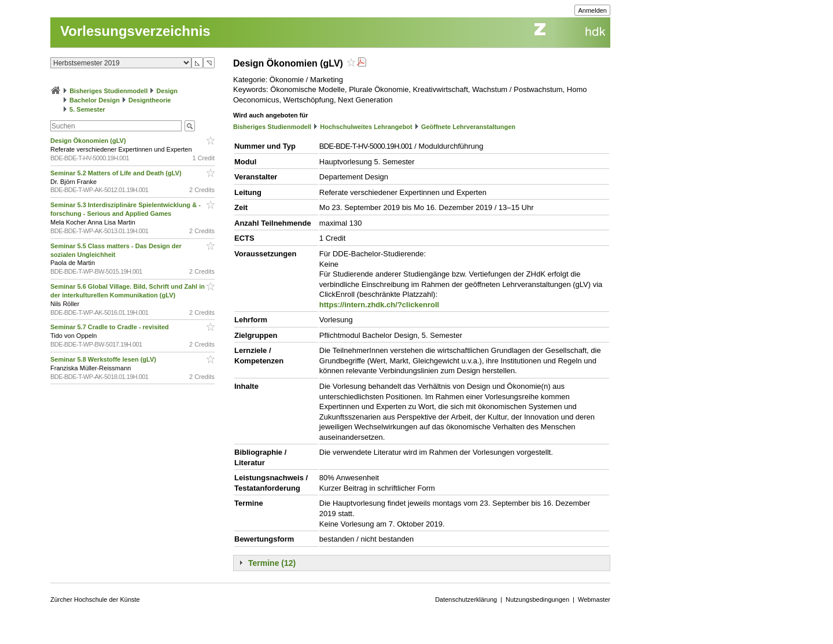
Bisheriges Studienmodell (108, 91)
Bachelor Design (95, 100)
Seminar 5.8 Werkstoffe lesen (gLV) (104, 359)
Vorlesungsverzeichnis (135, 31)
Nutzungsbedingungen (537, 599)
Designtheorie (150, 100)
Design (167, 91)
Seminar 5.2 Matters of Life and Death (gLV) (117, 173)
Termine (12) (272, 563)
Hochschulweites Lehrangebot (366, 127)
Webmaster (594, 599)
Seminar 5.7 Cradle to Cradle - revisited (110, 327)
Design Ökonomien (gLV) (89, 141)
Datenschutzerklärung (466, 599)
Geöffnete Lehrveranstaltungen (468, 127)
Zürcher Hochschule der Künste (95, 599)
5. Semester (87, 109)
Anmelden (592, 10)
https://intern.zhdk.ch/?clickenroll (379, 305)
